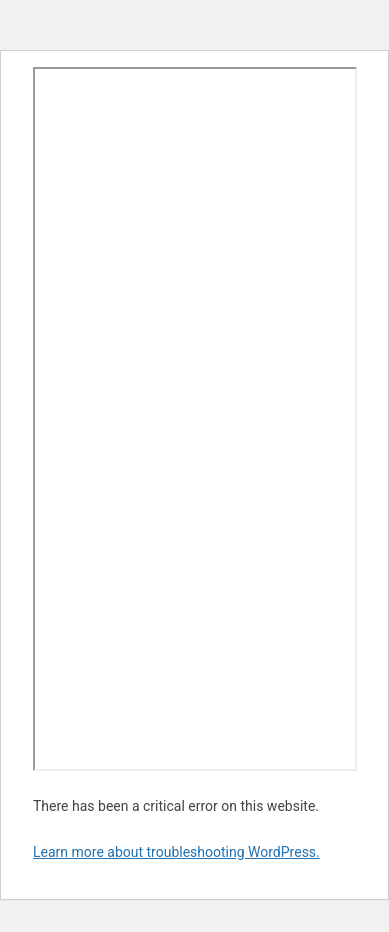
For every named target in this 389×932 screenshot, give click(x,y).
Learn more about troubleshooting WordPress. (176, 852)
